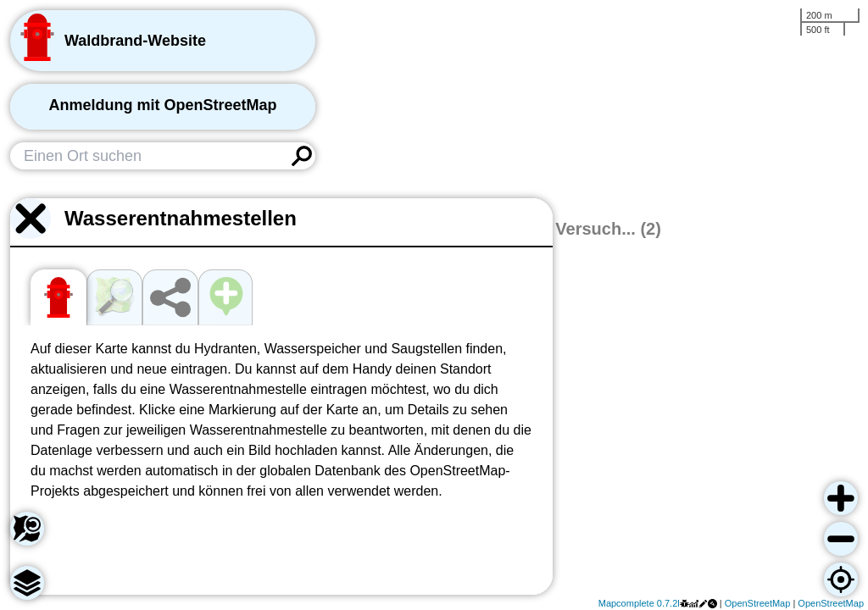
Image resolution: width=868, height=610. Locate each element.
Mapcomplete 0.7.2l (639, 603)
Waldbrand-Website (135, 41)
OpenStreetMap (758, 603)
